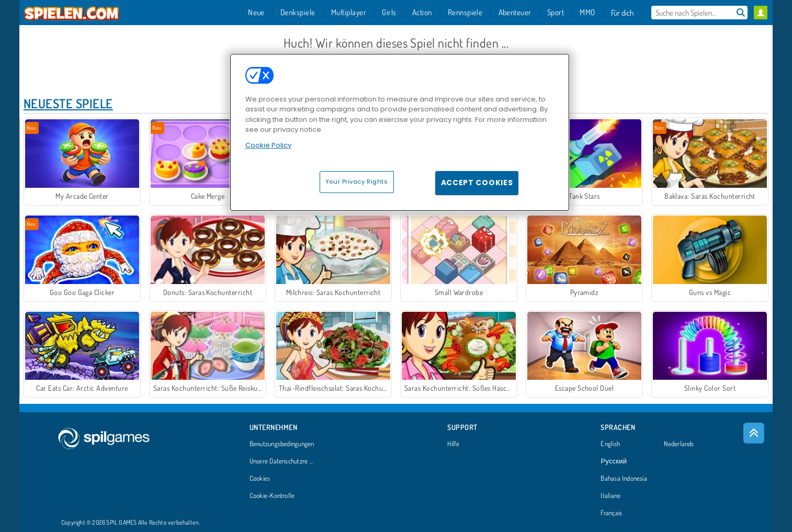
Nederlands (679, 444)
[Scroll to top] (754, 433)
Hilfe (453, 444)
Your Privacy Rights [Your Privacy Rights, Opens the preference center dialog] (357, 182)
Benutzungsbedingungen (282, 444)
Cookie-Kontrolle (272, 496)
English (610, 444)
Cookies (260, 479)
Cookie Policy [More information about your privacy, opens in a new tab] (268, 145)
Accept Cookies (477, 183)
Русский (614, 461)
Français (611, 513)
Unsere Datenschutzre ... (281, 461)
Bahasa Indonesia (624, 479)
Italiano (610, 496)
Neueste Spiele (68, 103)
